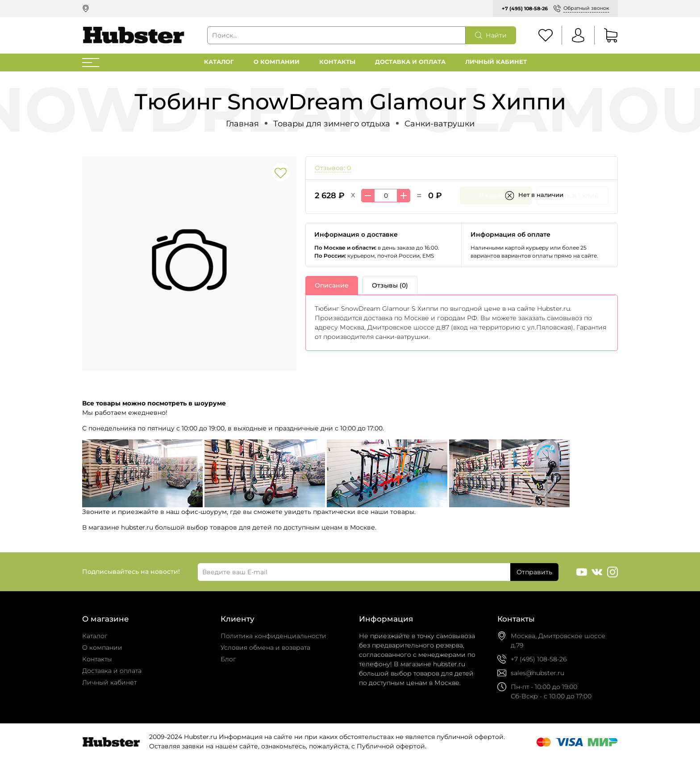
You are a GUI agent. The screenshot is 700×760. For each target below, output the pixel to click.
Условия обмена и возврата (265, 647)
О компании (277, 62)
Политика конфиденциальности (273, 636)
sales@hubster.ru (537, 673)
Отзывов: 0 (333, 168)
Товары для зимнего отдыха (332, 123)
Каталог (219, 62)
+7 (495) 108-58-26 (525, 8)
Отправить (534, 572)
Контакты (337, 62)
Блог (228, 659)
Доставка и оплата (410, 62)
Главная (242, 123)
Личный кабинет (496, 62)
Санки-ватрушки (440, 123)
